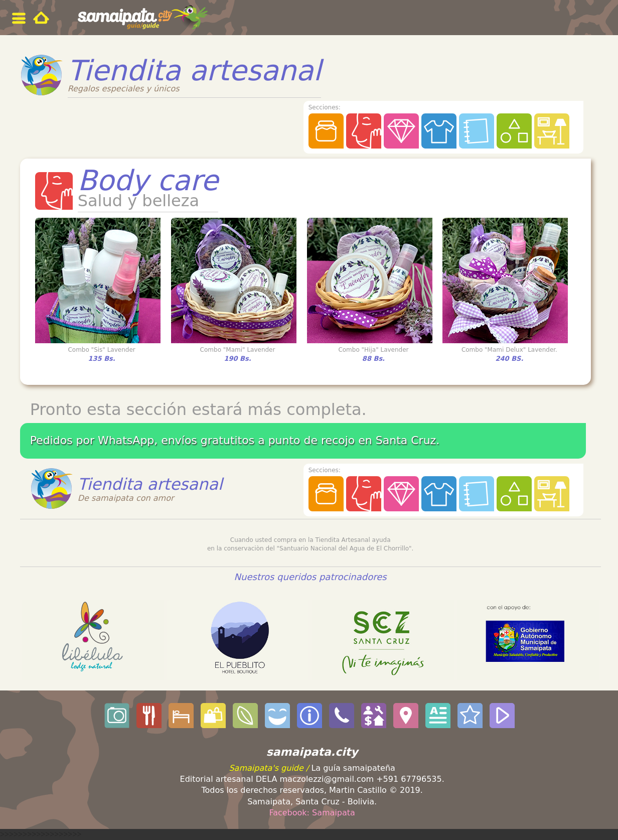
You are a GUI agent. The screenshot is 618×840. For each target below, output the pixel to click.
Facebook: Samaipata (312, 813)
